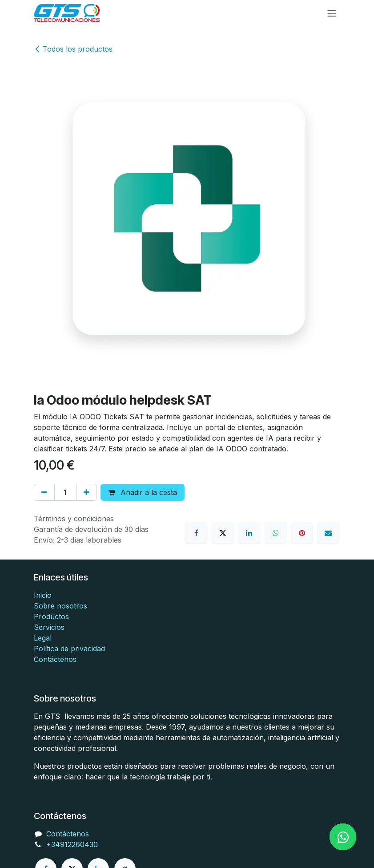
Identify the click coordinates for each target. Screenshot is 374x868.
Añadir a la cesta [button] (143, 492)
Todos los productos (73, 49)
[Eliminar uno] (44, 492)
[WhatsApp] (276, 533)
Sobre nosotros (60, 606)
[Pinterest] (302, 533)
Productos (51, 617)
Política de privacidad (69, 649)
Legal (43, 638)
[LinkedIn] (249, 533)
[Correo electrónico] (328, 533)
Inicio (43, 595)
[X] (223, 533)
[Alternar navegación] (332, 13)
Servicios (49, 627)
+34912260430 (72, 844)
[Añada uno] (86, 492)
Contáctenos (55, 659)
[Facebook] (196, 533)
